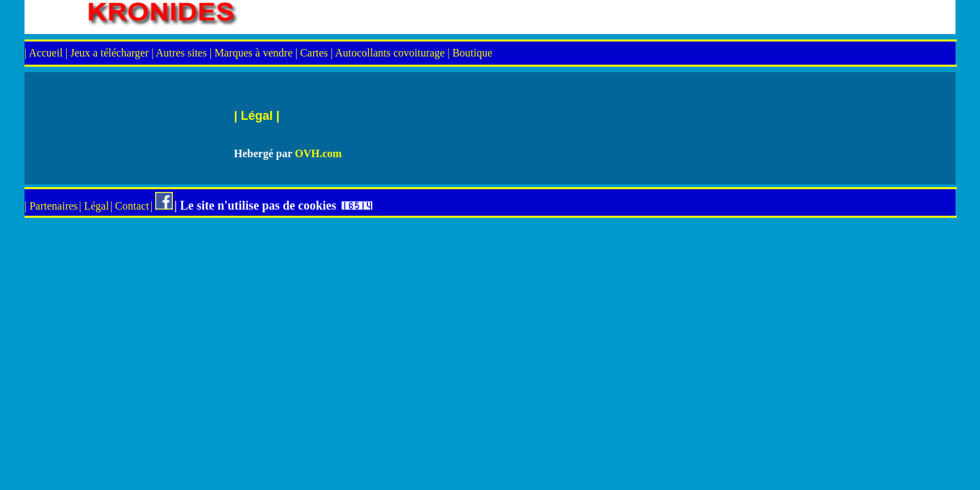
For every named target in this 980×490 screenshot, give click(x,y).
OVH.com (318, 153)
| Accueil (45, 53)
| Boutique (470, 53)
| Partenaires (51, 206)
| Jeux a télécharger (108, 53)
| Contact (130, 206)
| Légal (94, 206)
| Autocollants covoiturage (388, 53)
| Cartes (312, 53)
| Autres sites (180, 53)
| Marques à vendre (251, 53)
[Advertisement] (404, 265)
